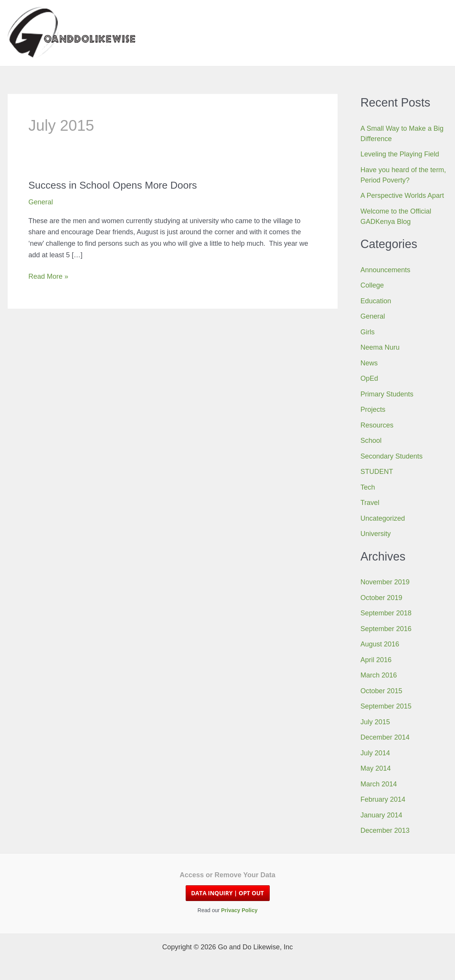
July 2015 (375, 722)
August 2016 (380, 644)
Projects (373, 409)
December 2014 (385, 737)
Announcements (386, 270)
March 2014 (379, 784)
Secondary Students (392, 456)
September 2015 (386, 706)
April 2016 (376, 660)
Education (376, 301)
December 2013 (385, 830)
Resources (377, 425)
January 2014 (382, 815)
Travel (370, 503)
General (41, 202)
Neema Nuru (380, 347)
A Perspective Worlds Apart (402, 196)
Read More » (48, 277)
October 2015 (382, 691)
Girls (368, 332)
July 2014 (375, 753)
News (369, 363)
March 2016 (379, 675)
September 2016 (386, 629)
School (371, 441)
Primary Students (387, 394)
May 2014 (376, 768)
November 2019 (385, 582)
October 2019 (382, 598)
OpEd (369, 378)
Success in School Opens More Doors (113, 185)
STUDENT (377, 472)
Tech (368, 487)
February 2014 (383, 799)
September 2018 (386, 613)
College (372, 285)
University (376, 534)
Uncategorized (383, 518)
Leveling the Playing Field (400, 154)
